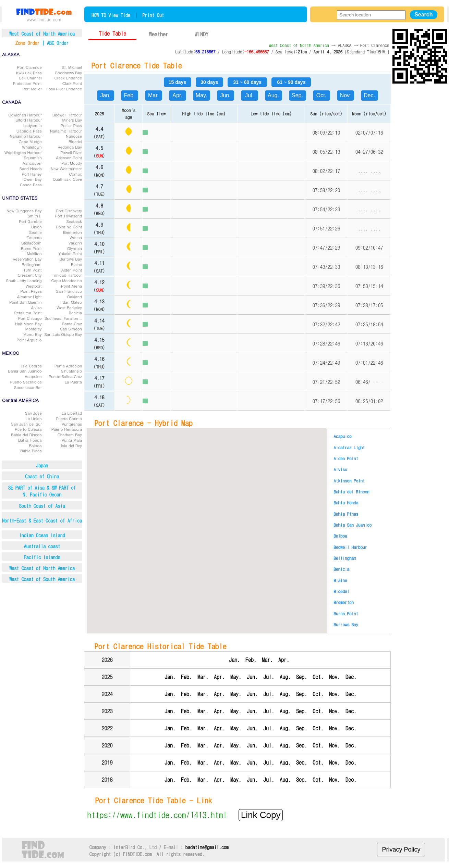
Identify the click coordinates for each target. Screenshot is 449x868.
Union (36, 227)
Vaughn (75, 243)
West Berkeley (69, 307)
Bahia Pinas (31, 451)
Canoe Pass (31, 185)
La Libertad (72, 413)
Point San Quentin (26, 302)
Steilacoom (31, 243)
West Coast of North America (42, 568)
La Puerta (73, 382)
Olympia (75, 248)
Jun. (225, 95)
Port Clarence (29, 67)
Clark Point (72, 83)
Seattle (35, 232)
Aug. (273, 95)
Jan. (105, 95)
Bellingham (32, 264)
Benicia (75, 313)
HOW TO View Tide (111, 15)
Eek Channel (31, 78)
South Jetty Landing (24, 280)
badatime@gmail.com (207, 847)
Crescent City (29, 275)
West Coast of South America (42, 579)
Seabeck (74, 221)
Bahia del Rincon (26, 435)
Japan (42, 465)
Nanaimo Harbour (66, 131)
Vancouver (32, 163)
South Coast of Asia (42, 506)
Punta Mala (72, 440)
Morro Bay (33, 334)
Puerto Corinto (69, 418)
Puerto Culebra (28, 429)
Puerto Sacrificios (26, 382)
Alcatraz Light (29, 297)
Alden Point (72, 270)
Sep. (297, 95)
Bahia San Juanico (25, 371)
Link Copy (261, 815)
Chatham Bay (70, 435)
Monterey (34, 329)
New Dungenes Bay (24, 211)
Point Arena (71, 286)
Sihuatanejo (71, 371)
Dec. (369, 95)
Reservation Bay (27, 259)
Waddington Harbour (23, 152)
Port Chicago (30, 318)
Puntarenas (72, 424)
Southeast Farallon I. (63, 318)
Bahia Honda (30, 440)
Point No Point (69, 227)
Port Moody (72, 163)
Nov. (345, 95)
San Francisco (69, 291)
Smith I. (34, 216)
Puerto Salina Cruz (65, 376)
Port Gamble (30, 221)
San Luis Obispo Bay (63, 334)
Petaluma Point (28, 313)
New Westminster (66, 168)
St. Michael (72, 67)
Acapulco (33, 376)
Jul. (249, 95)
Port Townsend (68, 216)
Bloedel (75, 141)
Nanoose (74, 136)
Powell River (71, 152)
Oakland (75, 297)
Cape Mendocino (67, 280)
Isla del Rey (71, 445)
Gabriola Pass (29, 131)
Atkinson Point (69, 158)
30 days (209, 82)
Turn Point (32, 270)
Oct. (321, 95)
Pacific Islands (42, 557)
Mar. (153, 95)
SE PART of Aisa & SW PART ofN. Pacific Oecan (42, 491)
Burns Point (31, 248)
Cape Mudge (30, 141)
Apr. (177, 95)
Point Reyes (31, 291)
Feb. (129, 95)
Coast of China (42, 476)
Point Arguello (29, 340)
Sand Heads (31, 168)
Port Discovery (69, 211)
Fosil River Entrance (64, 89)
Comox (75, 174)
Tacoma (34, 237)
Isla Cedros (31, 366)
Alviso (37, 307)
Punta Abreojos (68, 366)
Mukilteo (34, 253)
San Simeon (71, 329)
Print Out (153, 15)
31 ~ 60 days (247, 82)
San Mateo (72, 302)
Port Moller (32, 89)
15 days (177, 82)
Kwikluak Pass (29, 73)
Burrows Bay (71, 259)
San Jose (33, 413)
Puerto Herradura (67, 429)
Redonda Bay (70, 147)
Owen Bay (33, 179)
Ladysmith (33, 125)
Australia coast (42, 546)
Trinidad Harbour (67, 275)
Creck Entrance (68, 78)
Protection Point (27, 83)
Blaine (76, 264)
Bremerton (72, 232)
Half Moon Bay (28, 324)
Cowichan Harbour (25, 115)
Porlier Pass (71, 125)
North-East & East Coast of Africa (42, 520)
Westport (34, 286)
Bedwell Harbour (67, 115)
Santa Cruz (72, 324)
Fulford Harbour (28, 120)
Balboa (35, 445)
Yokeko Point (70, 253)
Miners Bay (72, 120)
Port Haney (32, 174)
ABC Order (58, 43)
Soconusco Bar (28, 387)
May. (201, 95)
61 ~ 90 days (292, 82)
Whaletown (32, 147)
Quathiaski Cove (67, 179)
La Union (34, 418)
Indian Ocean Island (42, 535)
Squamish (33, 158)
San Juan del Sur (26, 424)
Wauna (76, 237)
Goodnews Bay (68, 73)
